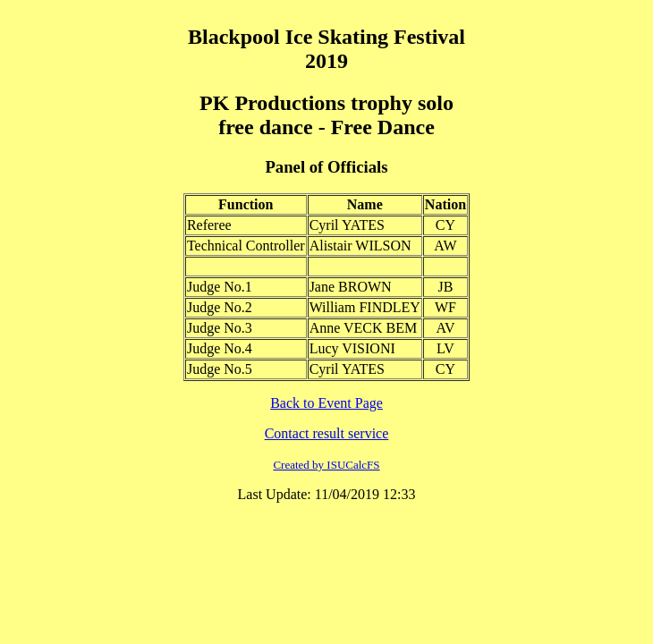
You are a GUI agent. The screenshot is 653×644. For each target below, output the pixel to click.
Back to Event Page (326, 403)
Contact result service (327, 433)
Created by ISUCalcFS (326, 465)
